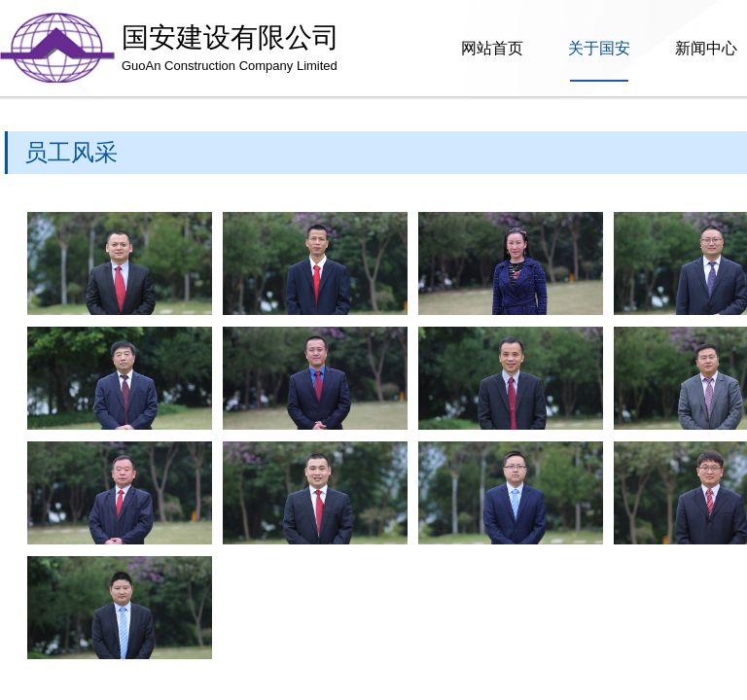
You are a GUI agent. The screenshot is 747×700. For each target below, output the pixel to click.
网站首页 (492, 48)
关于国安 (599, 48)
